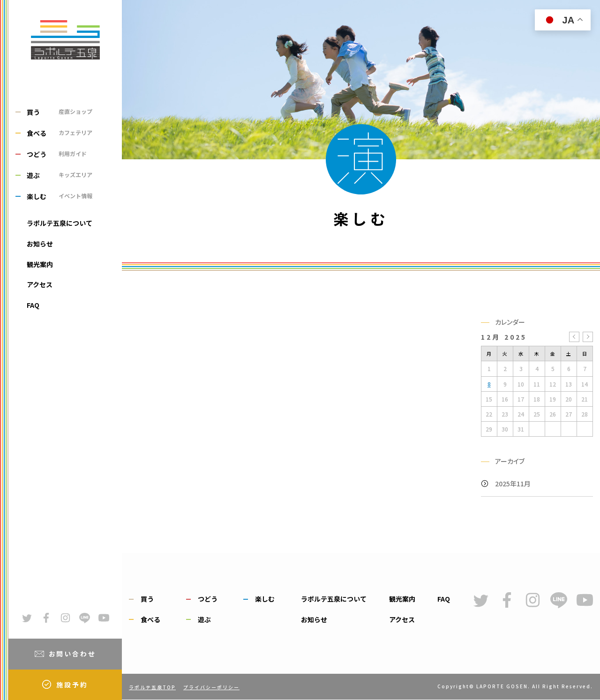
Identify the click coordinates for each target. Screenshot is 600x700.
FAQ (33, 305)
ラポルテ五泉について (60, 223)
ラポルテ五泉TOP (152, 687)
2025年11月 (513, 484)
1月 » (588, 337)
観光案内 (40, 264)
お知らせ (40, 244)
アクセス (40, 284)
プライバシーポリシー (211, 687)
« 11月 (574, 337)
